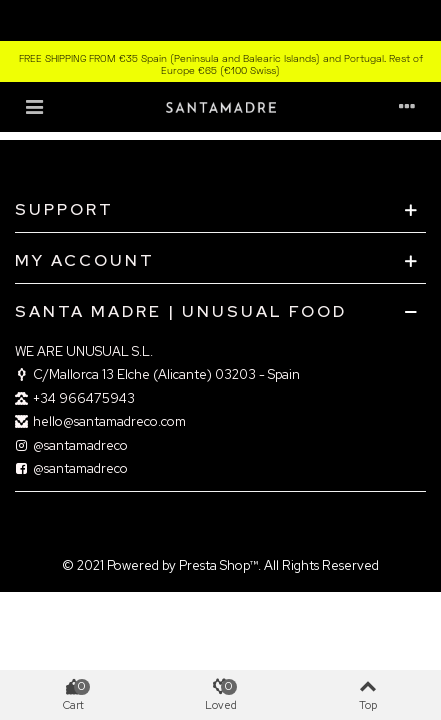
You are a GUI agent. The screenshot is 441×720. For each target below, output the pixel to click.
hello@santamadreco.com (100, 422)
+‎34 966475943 (75, 399)
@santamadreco (71, 446)
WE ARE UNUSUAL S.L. (84, 351)
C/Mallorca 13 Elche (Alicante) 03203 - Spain (157, 375)
